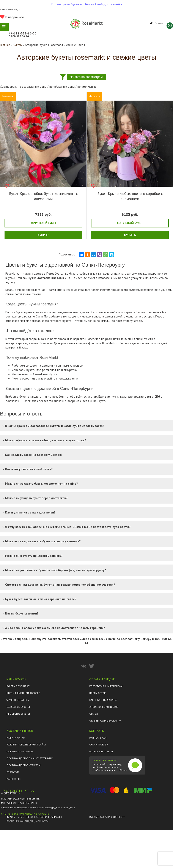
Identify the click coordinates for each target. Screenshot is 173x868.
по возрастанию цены (32, 87)
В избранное (12, 17)
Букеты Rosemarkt (18, 686)
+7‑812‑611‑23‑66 (23, 33)
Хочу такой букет (43, 223)
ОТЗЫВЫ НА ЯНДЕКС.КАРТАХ (105, 721)
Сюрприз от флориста (20, 751)
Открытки (13, 772)
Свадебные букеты (18, 707)
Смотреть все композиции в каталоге (25, 814)
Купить (43, 235)
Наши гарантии (16, 738)
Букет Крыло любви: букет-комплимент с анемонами (43, 196)
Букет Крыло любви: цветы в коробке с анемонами (130, 196)
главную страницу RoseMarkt (85, 290)
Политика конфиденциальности (28, 821)
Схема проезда (99, 745)
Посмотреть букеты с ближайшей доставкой (87, 5)
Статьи (94, 714)
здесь (77, 639)
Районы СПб (14, 779)
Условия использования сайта (26, 745)
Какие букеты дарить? (103, 700)
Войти (157, 23)
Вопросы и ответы (101, 751)
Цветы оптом (98, 693)
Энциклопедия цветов (104, 707)
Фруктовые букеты (18, 700)
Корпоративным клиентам (106, 686)
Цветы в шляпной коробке (23, 693)
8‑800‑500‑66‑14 (19, 36)
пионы (129, 339)
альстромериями (16, 343)
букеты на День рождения (57, 343)
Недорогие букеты (18, 714)
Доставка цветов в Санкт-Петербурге (30, 758)
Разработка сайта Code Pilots (107, 817)
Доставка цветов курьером (24, 765)
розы (109, 339)
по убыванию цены (62, 87)
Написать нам (98, 738)
